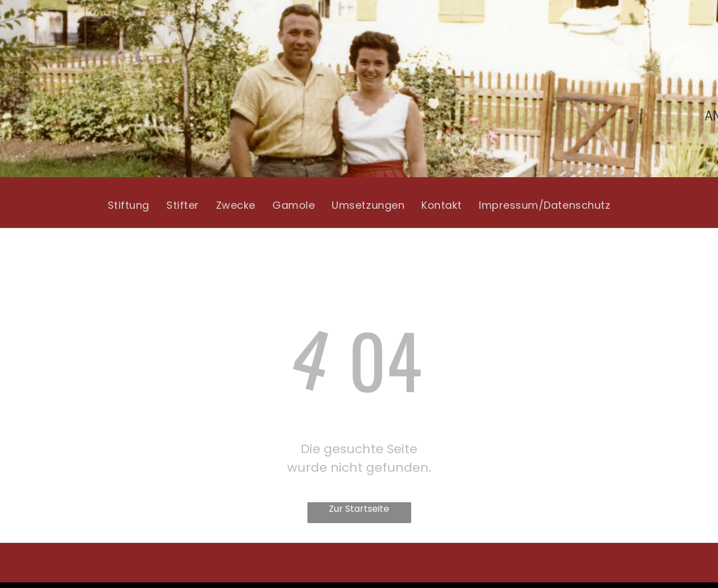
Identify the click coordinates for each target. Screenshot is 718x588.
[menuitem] (129, 205)
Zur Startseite (359, 509)
